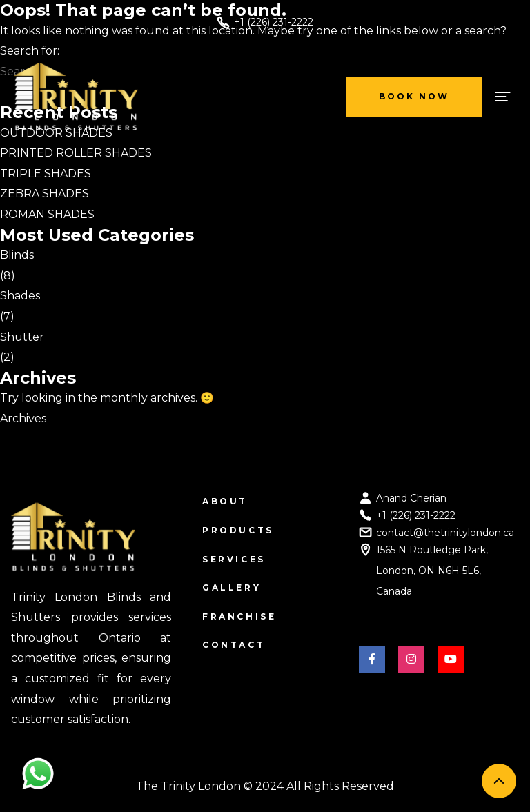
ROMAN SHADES (47, 214)
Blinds (17, 255)
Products (238, 530)
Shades (20, 296)
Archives (23, 418)
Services (234, 559)
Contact (234, 645)
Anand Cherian (411, 498)
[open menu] (502, 97)
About (225, 501)
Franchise (239, 616)
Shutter (22, 337)
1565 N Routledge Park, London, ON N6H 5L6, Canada (432, 571)
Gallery (232, 587)
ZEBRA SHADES (45, 194)
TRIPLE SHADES (46, 174)
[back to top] (499, 781)
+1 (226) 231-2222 (416, 515)
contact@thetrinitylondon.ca (445, 533)
